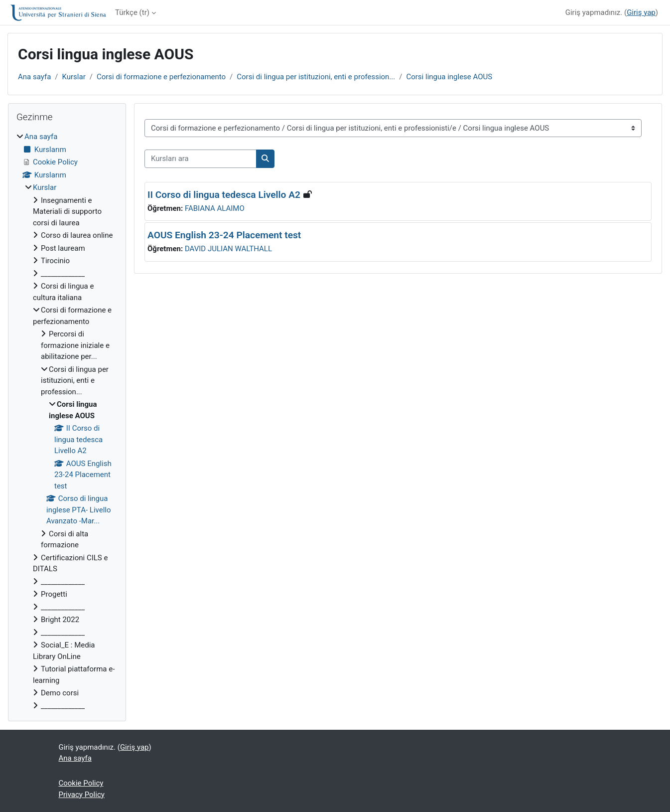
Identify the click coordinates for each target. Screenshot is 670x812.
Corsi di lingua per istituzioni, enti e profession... (316, 77)
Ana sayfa (34, 77)
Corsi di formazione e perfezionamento (161, 77)
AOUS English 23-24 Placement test (224, 235)
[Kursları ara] (201, 159)
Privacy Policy (82, 795)
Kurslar (74, 77)
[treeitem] (67, 421)
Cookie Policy (81, 783)
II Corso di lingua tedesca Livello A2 (224, 195)
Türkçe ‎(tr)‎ (132, 12)
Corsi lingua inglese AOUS (449, 77)
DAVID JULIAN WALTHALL (228, 249)
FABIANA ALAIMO (215, 208)
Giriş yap (641, 12)
